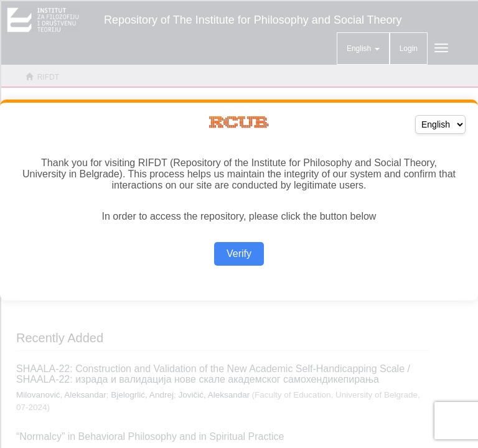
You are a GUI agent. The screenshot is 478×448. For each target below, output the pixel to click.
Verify (239, 254)
